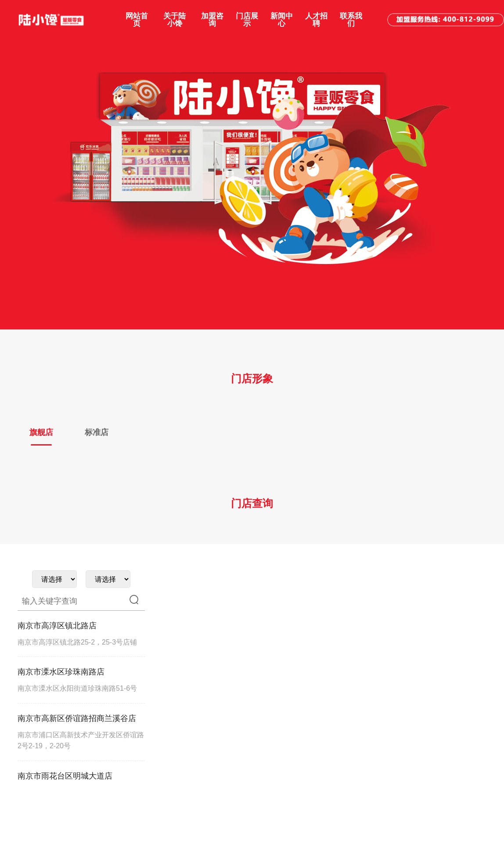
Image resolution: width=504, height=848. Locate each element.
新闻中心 (282, 20)
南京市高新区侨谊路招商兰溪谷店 (77, 718)
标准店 (97, 432)
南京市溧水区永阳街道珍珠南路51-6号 (77, 688)
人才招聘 (316, 20)
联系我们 (351, 20)
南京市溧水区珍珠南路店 (61, 672)
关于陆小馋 (175, 20)
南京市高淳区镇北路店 (57, 626)
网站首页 (137, 20)
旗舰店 (41, 432)
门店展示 (247, 20)
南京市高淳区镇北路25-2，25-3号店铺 (77, 642)
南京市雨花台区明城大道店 (65, 776)
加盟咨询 (212, 20)
